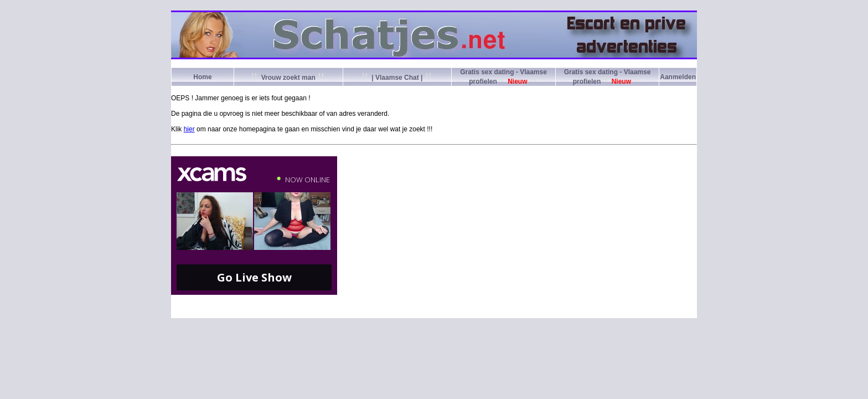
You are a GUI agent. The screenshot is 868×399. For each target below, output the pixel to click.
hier (189, 129)
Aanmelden (678, 77)
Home (202, 77)
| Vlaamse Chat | (397, 78)
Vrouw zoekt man (288, 78)
